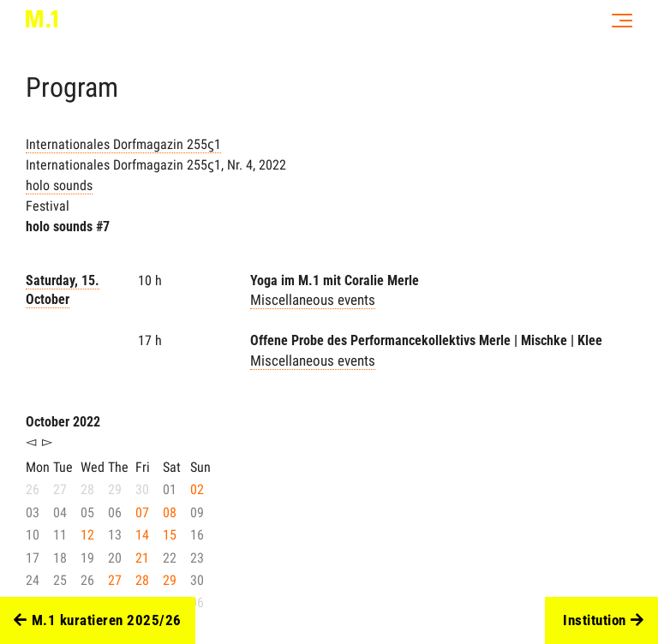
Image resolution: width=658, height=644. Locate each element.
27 (115, 580)
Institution (603, 621)
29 (170, 580)
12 (87, 535)
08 (170, 513)
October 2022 (63, 422)
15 (170, 535)
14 (142, 535)
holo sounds (59, 185)
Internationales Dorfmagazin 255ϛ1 (123, 144)
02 (197, 489)
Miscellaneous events (313, 300)
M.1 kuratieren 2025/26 (98, 621)
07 (142, 513)
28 (142, 580)
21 (142, 558)
